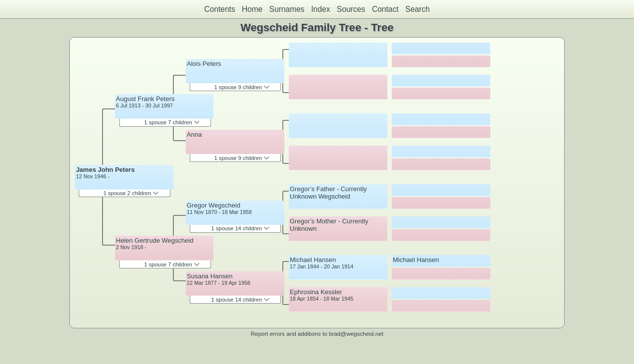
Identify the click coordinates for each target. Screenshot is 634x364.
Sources (351, 9)
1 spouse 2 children (131, 193)
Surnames (287, 9)
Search (417, 9)
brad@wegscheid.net (356, 334)
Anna (194, 134)
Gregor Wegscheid (213, 205)
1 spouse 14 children (240, 228)
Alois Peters (204, 64)
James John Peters (105, 170)
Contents (219, 9)
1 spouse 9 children (242, 87)
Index (320, 9)
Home (252, 9)
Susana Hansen (210, 276)
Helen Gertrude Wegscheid (155, 240)
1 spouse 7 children (172, 122)
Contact (385, 9)
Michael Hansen (313, 260)
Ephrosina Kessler (316, 292)
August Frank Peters (145, 99)
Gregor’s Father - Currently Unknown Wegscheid (328, 193)
